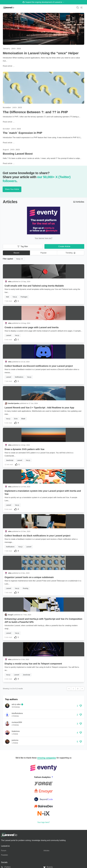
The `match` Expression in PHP (23, 133)
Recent (16, 253)
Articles (46, 851)
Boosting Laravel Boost (18, 154)
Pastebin (5, 855)
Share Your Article (12, 189)
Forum (4, 851)
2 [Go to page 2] (78, 689)
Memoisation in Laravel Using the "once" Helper (41, 53)
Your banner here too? (43, 238)
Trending (71, 253)
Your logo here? (43, 822)
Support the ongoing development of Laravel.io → (43, 2)
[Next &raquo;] (82, 689)
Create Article (64, 246)
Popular (43, 253)
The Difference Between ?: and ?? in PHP (35, 112)
